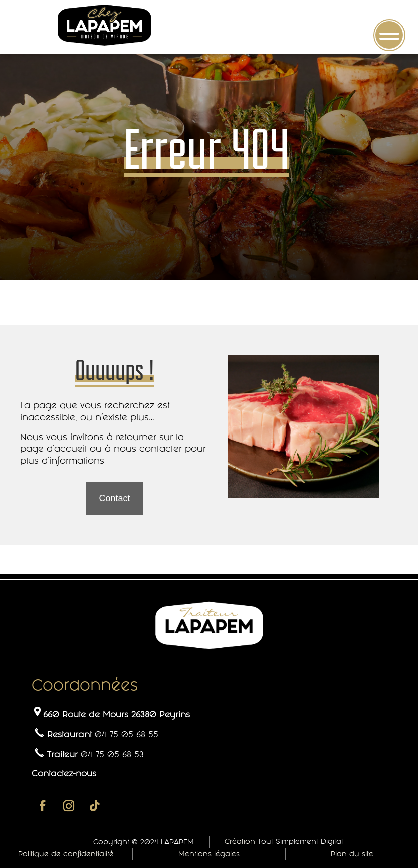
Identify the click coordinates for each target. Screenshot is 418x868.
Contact (114, 498)
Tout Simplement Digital (300, 841)
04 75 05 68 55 (127, 734)
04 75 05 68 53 (112, 754)
